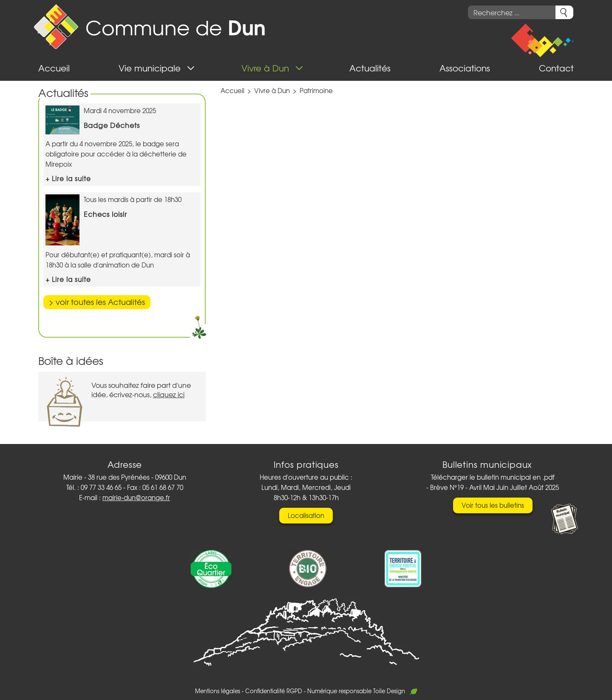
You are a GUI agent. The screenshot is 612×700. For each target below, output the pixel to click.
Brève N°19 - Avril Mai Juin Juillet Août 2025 (494, 487)
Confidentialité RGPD (274, 691)
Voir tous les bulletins (493, 505)
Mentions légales (218, 691)
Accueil (232, 91)
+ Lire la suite (68, 179)
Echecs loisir (105, 214)
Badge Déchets (112, 125)
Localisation (306, 515)
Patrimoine (316, 91)
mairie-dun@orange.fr (136, 498)
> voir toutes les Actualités (97, 302)
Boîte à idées (71, 360)
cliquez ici (169, 394)
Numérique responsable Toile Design (362, 691)
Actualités (63, 92)
